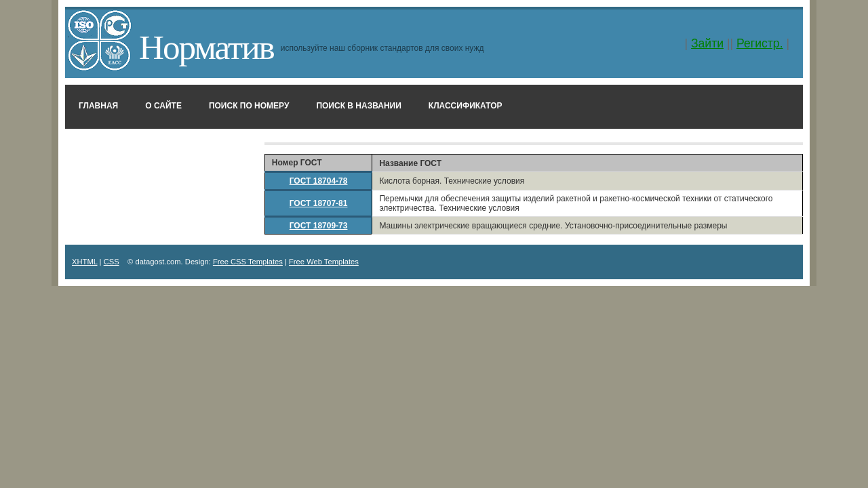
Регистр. (760, 43)
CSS (112, 262)
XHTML (85, 262)
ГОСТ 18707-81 (319, 203)
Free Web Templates (324, 262)
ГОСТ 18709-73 (319, 226)
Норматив (206, 47)
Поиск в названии (358, 106)
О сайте (163, 106)
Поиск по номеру (249, 106)
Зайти (707, 43)
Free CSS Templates (248, 262)
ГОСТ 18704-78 (319, 181)
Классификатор (466, 106)
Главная (98, 106)
